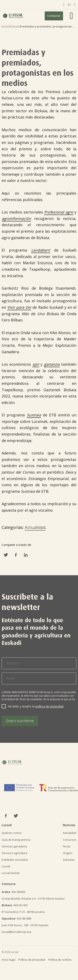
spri (36, 364)
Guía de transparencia (16, 840)
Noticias (14, 27)
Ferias (67, 846)
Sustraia (34, 415)
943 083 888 (16, 918)
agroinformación (16, 218)
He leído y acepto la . (36, 706)
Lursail (6, 866)
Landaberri (41, 250)
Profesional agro (59, 212)
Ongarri (68, 853)
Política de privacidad (32, 960)
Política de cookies (60, 960)
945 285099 (13, 892)
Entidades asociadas (15, 860)
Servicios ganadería (14, 846)
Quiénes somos (12, 833)
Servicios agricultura (14, 853)
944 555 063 (15, 905)
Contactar (54, 16)
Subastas (69, 860)
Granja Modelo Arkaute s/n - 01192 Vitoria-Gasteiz (33, 899)
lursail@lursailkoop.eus (17, 932)
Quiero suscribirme (20, 721)
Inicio (5, 27)
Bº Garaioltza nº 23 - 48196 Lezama (23, 912)
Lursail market (11, 873)
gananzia (52, 364)
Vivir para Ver (19, 307)
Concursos (70, 840)
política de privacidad (49, 706)
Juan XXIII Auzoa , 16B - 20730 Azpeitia (25, 925)
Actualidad (35, 527)
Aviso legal (8, 960)
